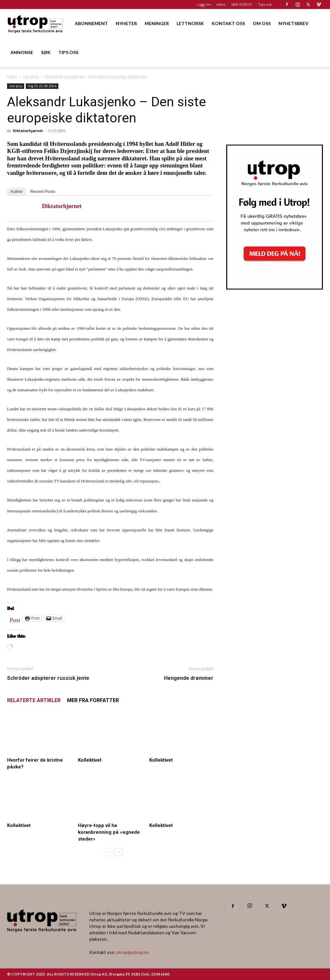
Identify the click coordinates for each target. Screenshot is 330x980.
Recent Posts (43, 191)
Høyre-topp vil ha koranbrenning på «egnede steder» (109, 832)
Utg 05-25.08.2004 (42, 86)
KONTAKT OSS (228, 23)
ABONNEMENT (91, 23)
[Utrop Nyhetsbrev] (275, 288)
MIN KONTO (242, 4)
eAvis (221, 4)
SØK (46, 52)
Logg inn (204, 4)
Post (15, 619)
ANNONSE (22, 52)
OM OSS (262, 23)
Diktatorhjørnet (28, 131)
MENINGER (157, 23)
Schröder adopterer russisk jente (48, 678)
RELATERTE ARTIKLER (34, 700)
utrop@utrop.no (133, 952)
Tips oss (265, 4)
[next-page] (118, 852)
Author (16, 191)
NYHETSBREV (293, 23)
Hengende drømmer (189, 678)
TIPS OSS (68, 52)
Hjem (12, 77)
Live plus (31, 77)
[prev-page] (108, 852)
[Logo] (35, 23)
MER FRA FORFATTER (93, 700)
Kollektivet (90, 760)
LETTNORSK (190, 23)
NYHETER (126, 23)
